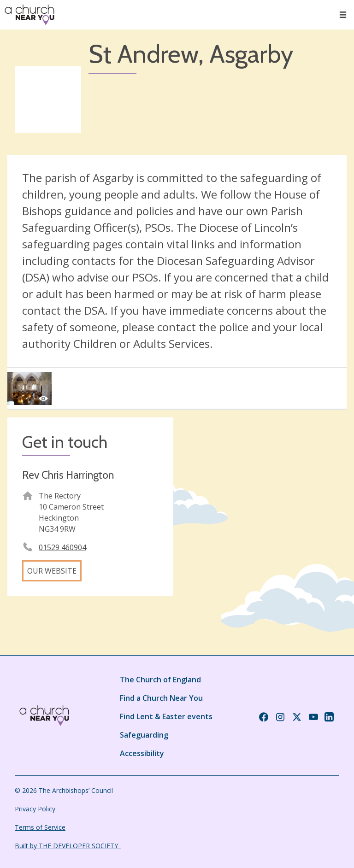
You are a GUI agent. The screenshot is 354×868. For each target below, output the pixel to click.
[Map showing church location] (264, 500)
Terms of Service (40, 827)
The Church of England (160, 680)
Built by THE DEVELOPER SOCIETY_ (68, 846)
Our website (52, 571)
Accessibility (142, 753)
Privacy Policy (35, 809)
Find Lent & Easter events (166, 716)
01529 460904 (62, 547)
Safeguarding (144, 735)
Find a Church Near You (161, 698)
